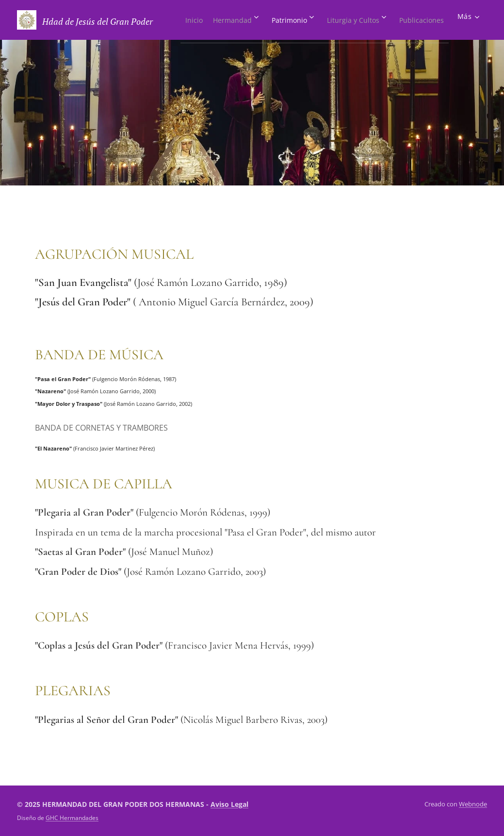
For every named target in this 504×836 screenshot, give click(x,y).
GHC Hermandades (72, 818)
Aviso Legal (229, 804)
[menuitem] (227, 20)
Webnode (473, 804)
